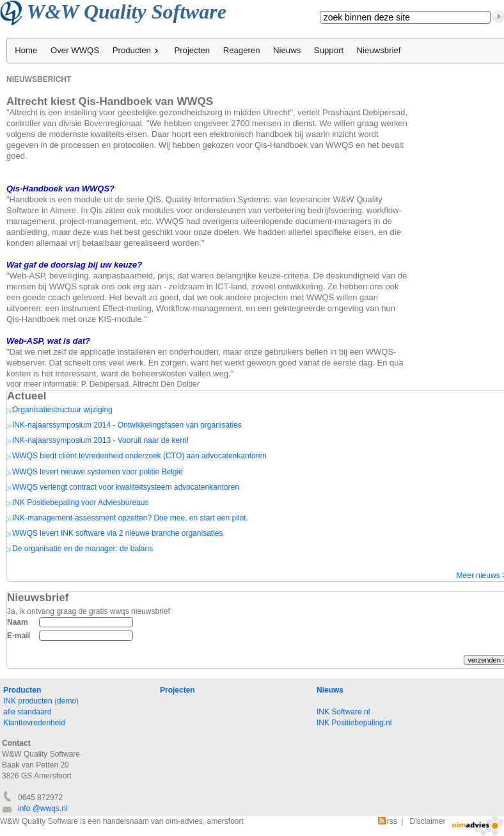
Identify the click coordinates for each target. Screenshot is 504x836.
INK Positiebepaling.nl (354, 723)
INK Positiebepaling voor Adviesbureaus (80, 502)
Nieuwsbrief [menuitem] (379, 50)
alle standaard (27, 712)
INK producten (28, 701)
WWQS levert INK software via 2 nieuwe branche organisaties (117, 533)
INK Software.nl (343, 712)
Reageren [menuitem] (242, 50)
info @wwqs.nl (43, 808)
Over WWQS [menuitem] (75, 50)
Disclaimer (427, 821)
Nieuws (330, 690)
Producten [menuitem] (137, 51)
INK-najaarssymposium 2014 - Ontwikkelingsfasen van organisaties (127, 425)
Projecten (177, 690)
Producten (22, 690)
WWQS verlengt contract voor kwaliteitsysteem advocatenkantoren (126, 487)
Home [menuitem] (26, 50)
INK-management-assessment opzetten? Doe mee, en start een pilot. (130, 518)
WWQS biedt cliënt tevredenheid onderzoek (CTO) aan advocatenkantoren (139, 456)
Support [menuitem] (329, 50)
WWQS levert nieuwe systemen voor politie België (98, 472)
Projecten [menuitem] (192, 50)
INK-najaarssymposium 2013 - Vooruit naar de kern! (100, 440)
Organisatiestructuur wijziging (62, 410)
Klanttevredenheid (34, 723)
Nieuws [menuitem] (287, 50)
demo (67, 701)
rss (387, 821)
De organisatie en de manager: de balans (83, 549)
